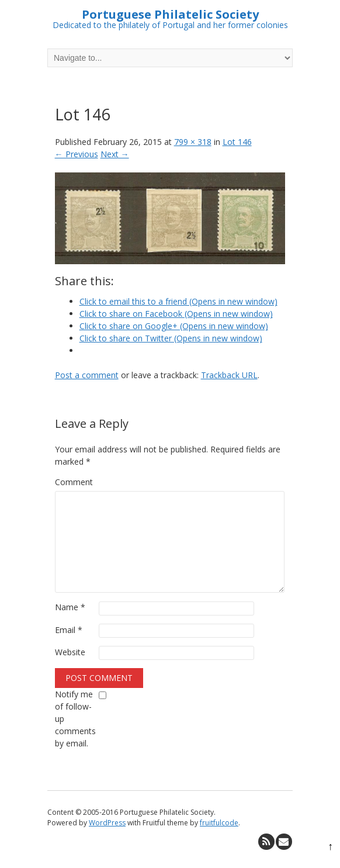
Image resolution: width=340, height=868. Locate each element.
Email (69, 630)
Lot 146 (237, 142)
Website (70, 652)
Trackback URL (229, 375)
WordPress (107, 823)
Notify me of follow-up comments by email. (75, 719)
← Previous (77, 154)
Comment (74, 482)
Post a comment (87, 375)
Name (70, 607)
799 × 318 (193, 142)
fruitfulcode (219, 823)
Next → (115, 154)
